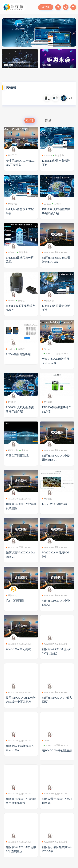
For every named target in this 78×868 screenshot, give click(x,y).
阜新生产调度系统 (17, 456)
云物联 (56, 204)
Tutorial (47, 349)
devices (46, 204)
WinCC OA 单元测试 (18, 649)
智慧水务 (58, 155)
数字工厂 (11, 155)
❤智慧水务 (12, 204)
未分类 (24, 450)
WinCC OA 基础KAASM (54, 252)
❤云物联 (11, 402)
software (47, 155)
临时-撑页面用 (15, 601)
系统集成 (11, 595)
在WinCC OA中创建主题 (57, 750)
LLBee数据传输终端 (18, 354)
